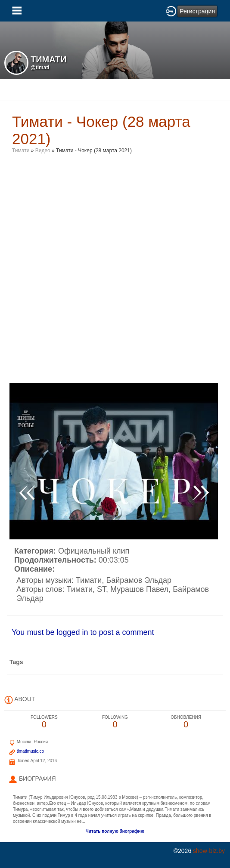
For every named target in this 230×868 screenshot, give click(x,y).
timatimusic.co (30, 751)
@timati (40, 68)
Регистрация (197, 11)
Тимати (21, 151)
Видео (43, 151)
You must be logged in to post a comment (83, 632)
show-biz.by (209, 851)
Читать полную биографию (115, 831)
